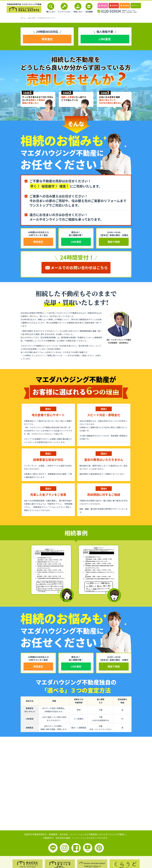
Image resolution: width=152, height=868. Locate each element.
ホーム (23, 18)
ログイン (136, 5)
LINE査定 (105, 39)
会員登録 (125, 5)
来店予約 (114, 5)
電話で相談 (114, 242)
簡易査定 (103, 5)
